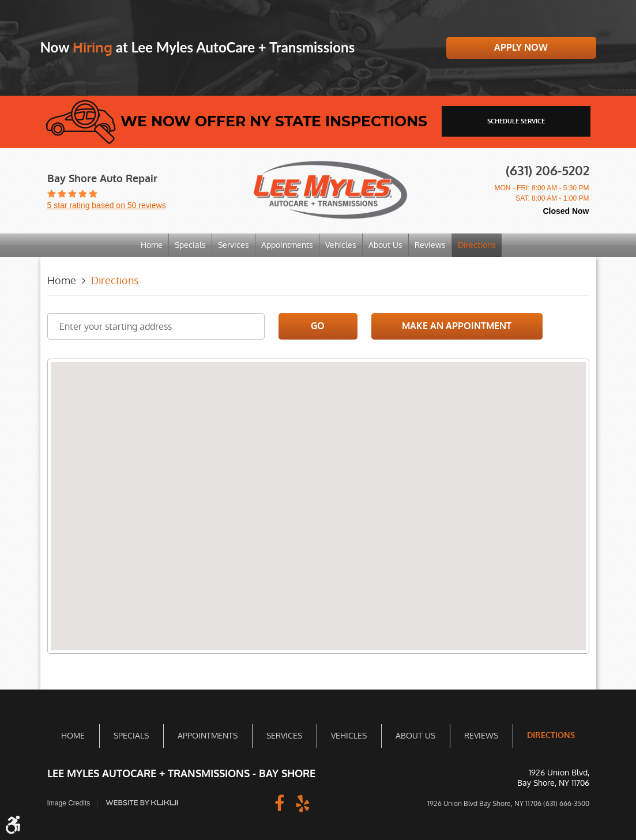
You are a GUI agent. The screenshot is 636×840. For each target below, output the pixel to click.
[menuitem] (152, 245)
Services (234, 245)
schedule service (516, 121)
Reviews (430, 245)
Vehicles (341, 245)
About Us (385, 245)
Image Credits (69, 803)
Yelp (303, 803)
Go (318, 326)
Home (152, 245)
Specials (190, 245)
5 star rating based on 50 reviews (107, 205)
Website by (142, 803)
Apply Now (521, 48)
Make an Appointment (457, 326)
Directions (477, 245)
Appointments (287, 245)
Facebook (280, 803)
